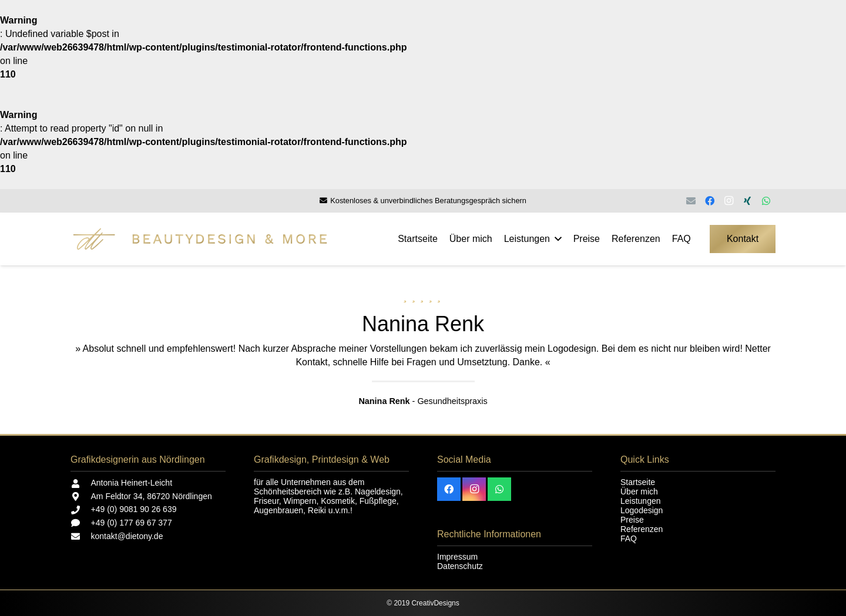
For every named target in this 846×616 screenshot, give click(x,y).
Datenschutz (460, 566)
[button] (556, 239)
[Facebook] (710, 201)
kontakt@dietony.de (127, 536)
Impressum (457, 557)
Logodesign (642, 510)
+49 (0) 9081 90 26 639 (134, 509)
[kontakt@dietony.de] (81, 536)
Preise (632, 520)
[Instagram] (728, 201)
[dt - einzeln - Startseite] (94, 239)
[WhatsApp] (766, 201)
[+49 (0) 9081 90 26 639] (81, 510)
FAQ (629, 538)
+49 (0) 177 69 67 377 (132, 523)
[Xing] (747, 201)
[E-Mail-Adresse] (691, 201)
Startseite (638, 482)
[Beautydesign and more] (230, 239)
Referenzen (642, 529)
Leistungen (641, 501)
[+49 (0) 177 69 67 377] (81, 523)
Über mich (639, 492)
